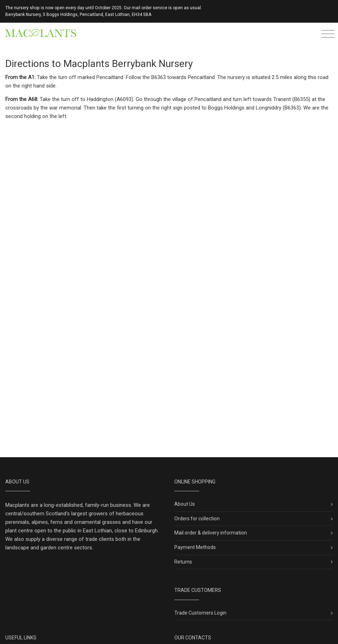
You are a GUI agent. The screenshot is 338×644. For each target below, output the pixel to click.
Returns (183, 562)
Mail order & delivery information (211, 533)
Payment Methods (195, 547)
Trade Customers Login (200, 613)
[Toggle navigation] (328, 35)
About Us (185, 504)
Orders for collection (197, 519)
